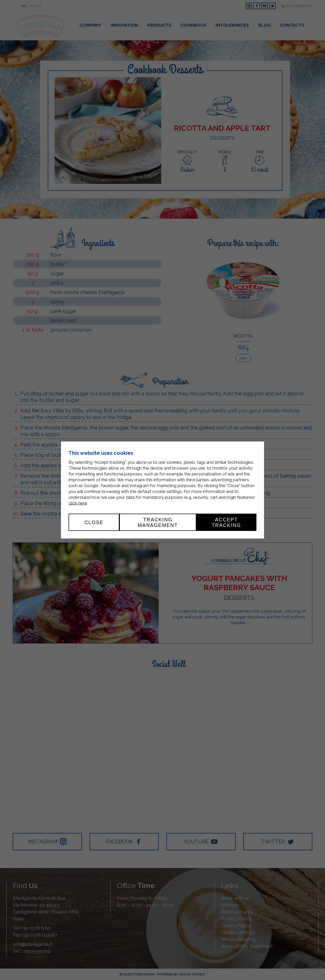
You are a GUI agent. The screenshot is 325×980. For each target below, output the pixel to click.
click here (78, 503)
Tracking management (158, 522)
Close (94, 522)
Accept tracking (226, 522)
